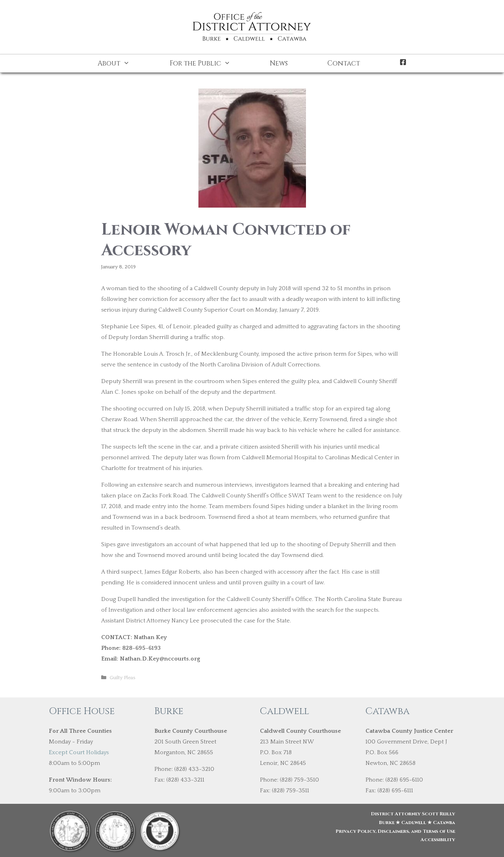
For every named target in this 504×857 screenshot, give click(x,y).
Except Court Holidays (79, 752)
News (279, 63)
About (124, 63)
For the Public (210, 63)
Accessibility (438, 840)
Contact (344, 63)
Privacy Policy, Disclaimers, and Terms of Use (395, 831)
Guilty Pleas (122, 678)
